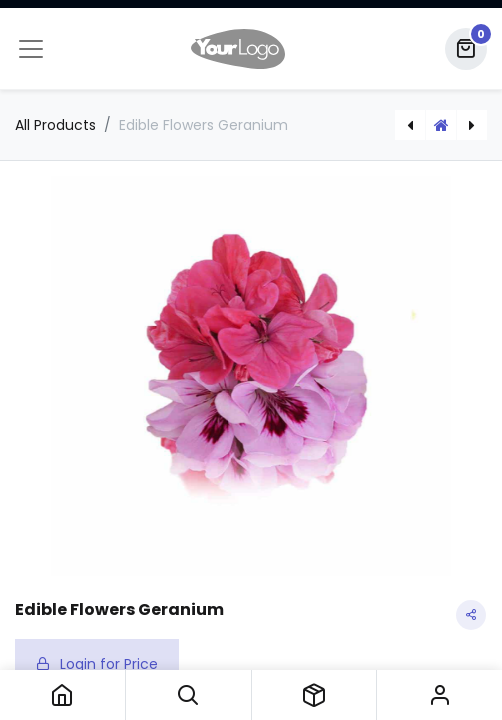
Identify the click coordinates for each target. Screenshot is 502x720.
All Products (55, 125)
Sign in (439, 695)
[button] (188, 695)
